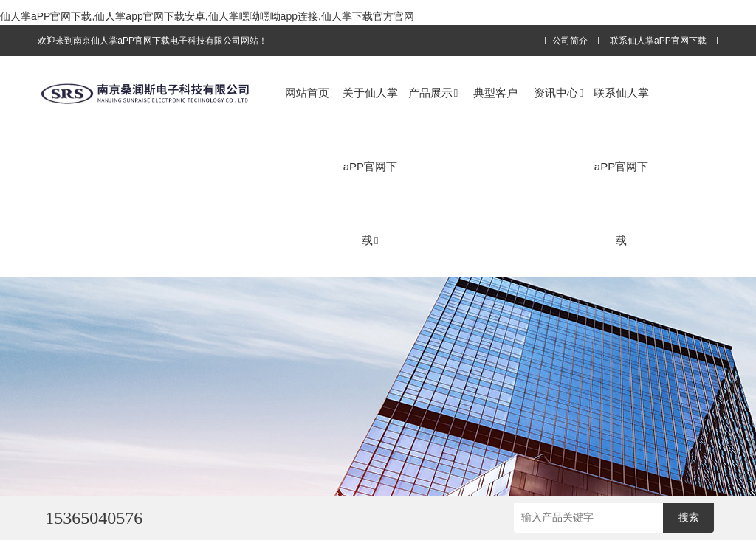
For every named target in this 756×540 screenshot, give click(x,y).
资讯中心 (559, 93)
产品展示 (433, 93)
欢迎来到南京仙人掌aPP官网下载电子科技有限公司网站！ (152, 41)
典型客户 (495, 93)
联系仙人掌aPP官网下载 (658, 41)
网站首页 (307, 93)
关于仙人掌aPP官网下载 (370, 166)
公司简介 (570, 41)
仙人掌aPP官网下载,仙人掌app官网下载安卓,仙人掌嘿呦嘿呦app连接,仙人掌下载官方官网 (207, 16)
